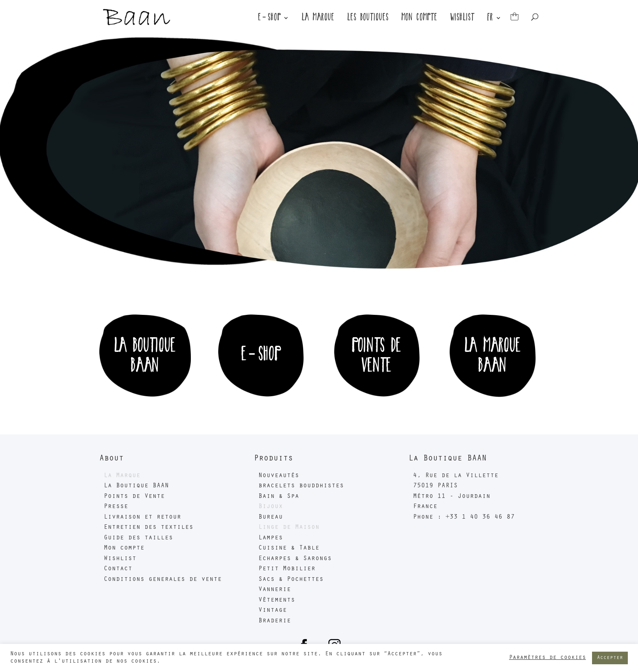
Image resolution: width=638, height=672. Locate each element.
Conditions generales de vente (163, 580)
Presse (116, 507)
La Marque (122, 476)
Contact (118, 569)
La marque (318, 19)
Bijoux (271, 507)
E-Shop (270, 19)
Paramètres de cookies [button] (547, 658)
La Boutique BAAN (136, 486)
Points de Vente (134, 497)
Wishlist (463, 19)
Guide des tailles (138, 538)
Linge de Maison (289, 528)
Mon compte (420, 19)
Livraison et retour (142, 517)
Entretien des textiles (149, 528)
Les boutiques (368, 19)
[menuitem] (495, 25)
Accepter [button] (610, 658)
